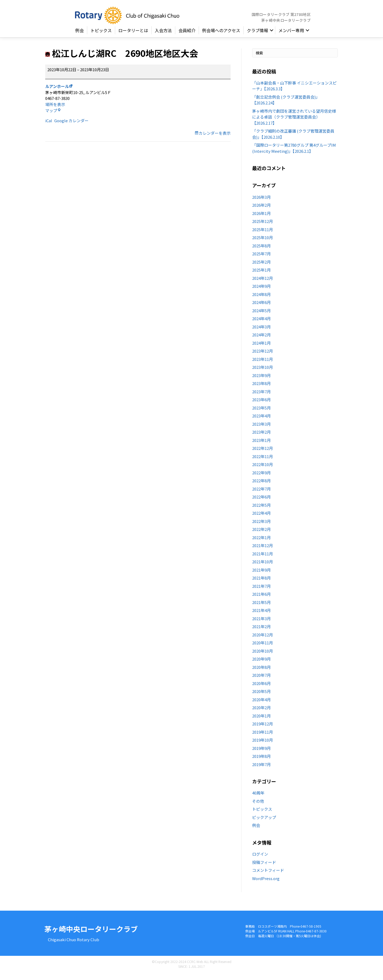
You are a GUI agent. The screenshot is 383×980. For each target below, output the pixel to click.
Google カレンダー (71, 127)
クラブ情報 (257, 37)
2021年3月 (261, 625)
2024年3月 (261, 334)
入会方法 (163, 37)
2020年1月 (261, 723)
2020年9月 (261, 666)
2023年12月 (263, 358)
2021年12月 (263, 552)
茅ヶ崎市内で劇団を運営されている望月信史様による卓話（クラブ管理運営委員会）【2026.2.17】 (294, 124)
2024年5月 (261, 317)
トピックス (101, 37)
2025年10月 (263, 244)
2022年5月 (261, 512)
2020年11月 (263, 650)
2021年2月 (261, 633)
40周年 (258, 800)
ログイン (260, 861)
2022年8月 (261, 487)
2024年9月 (261, 293)
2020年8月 (261, 674)
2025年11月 (263, 236)
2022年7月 (261, 496)
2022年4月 (261, 520)
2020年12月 (263, 642)
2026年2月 (261, 212)
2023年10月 (263, 374)
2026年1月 (261, 220)
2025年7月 (261, 261)
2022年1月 (261, 544)
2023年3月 (261, 431)
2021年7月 (261, 593)
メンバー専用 (291, 37)
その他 (258, 808)
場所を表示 (55, 111)
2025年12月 (263, 228)
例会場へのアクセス (221, 37)
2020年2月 (261, 714)
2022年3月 (261, 528)
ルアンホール (57, 93)
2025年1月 (261, 277)
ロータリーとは (133, 37)
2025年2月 (261, 269)
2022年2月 (261, 536)
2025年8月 (261, 253)
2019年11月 (263, 739)
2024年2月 (261, 342)
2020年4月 (261, 706)
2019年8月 (261, 763)
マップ (53, 117)
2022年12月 (263, 455)
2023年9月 (261, 382)
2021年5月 (261, 609)
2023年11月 (263, 366)
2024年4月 (261, 325)
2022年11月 (263, 463)
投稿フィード (264, 869)
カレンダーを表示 (215, 140)
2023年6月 (261, 406)
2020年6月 (261, 690)
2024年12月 (263, 285)
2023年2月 (261, 439)
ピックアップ (264, 824)
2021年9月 (261, 577)
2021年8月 (261, 585)
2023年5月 (261, 415)
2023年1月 (261, 447)
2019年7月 (261, 771)
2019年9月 (261, 755)
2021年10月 (263, 569)
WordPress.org (266, 885)
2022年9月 (261, 480)
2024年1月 (261, 350)
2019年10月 (263, 747)
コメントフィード (268, 877)
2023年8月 (261, 390)
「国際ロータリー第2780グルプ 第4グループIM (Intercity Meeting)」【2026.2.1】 (294, 155)
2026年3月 (261, 204)
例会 (80, 37)
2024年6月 (261, 309)
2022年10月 (263, 471)
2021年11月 (263, 561)
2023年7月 (261, 398)
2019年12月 (263, 731)
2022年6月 (261, 504)
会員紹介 (187, 37)
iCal (49, 127)
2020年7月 (261, 682)
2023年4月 (261, 423)
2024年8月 (261, 301)
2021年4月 (261, 617)
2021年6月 (261, 601)
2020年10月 (263, 658)
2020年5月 (261, 698)
